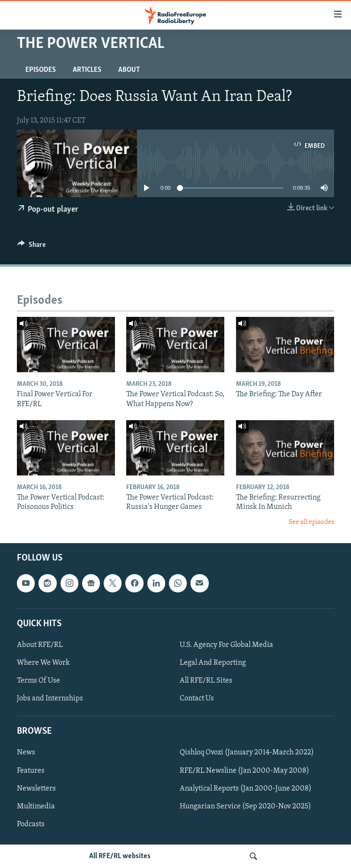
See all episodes (311, 522)
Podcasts (31, 824)
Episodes (41, 70)
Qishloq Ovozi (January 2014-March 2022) (247, 753)
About (129, 70)
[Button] (31, 247)
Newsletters (36, 789)
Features (31, 771)
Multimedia (36, 807)
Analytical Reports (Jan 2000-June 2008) (246, 789)
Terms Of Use (38, 681)
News (26, 753)
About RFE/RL (40, 645)
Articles (87, 70)
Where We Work (43, 663)
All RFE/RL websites (120, 856)
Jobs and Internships (50, 699)
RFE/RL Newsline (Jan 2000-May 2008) (244, 771)
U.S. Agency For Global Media (226, 645)
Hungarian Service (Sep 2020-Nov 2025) (245, 807)
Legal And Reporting (213, 663)
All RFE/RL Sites (206, 681)
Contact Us (197, 699)
